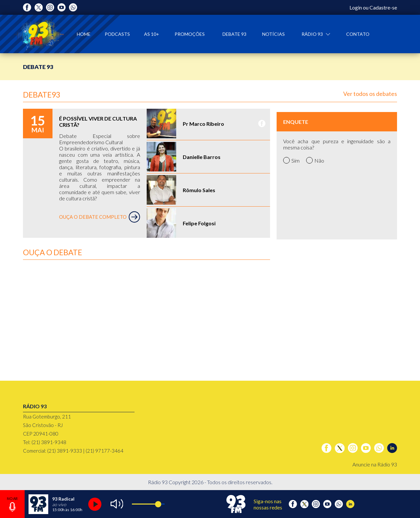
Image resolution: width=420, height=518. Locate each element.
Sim (291, 160)
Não (315, 160)
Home (84, 34)
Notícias (273, 34)
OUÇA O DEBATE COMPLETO (100, 217)
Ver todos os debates (370, 94)
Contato (358, 34)
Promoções (190, 34)
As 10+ (152, 34)
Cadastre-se (383, 7)
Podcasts (117, 34)
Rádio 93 (313, 34)
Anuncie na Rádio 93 (375, 464)
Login (356, 7)
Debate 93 (234, 34)
